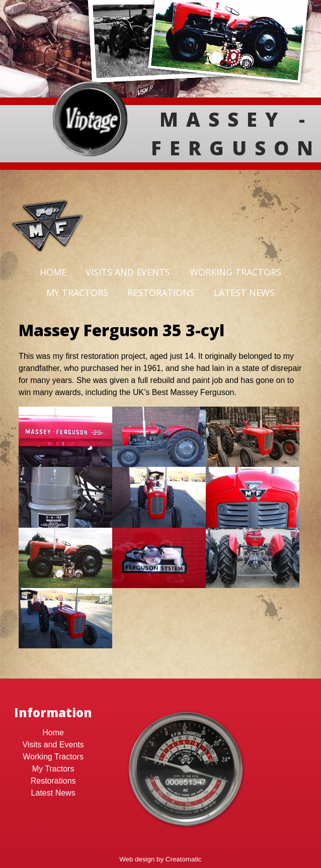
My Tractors (77, 293)
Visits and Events (128, 272)
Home (53, 272)
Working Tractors (235, 272)
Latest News (244, 293)
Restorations (161, 293)
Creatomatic (184, 859)
